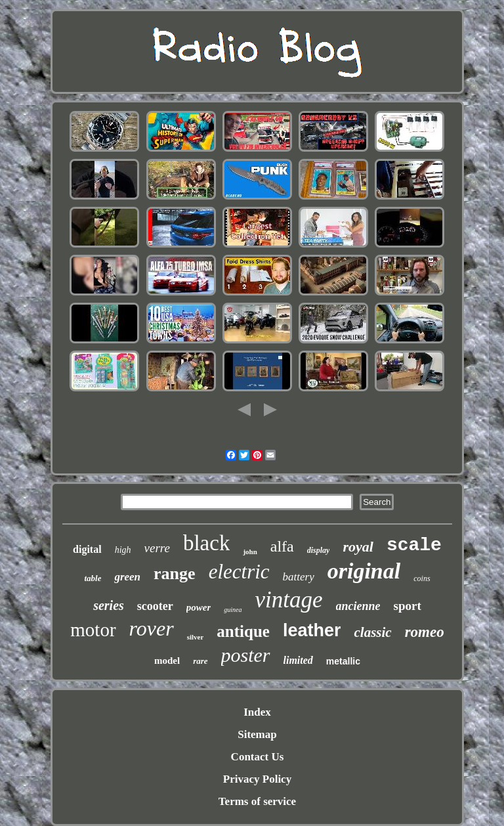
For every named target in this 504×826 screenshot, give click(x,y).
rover (152, 628)
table (93, 578)
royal (358, 547)
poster (246, 655)
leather (312, 630)
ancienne (358, 606)
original (364, 571)
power (199, 607)
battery (299, 577)
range (175, 574)
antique (243, 631)
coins (422, 578)
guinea (233, 610)
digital (87, 549)
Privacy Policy (257, 779)
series (109, 605)
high (123, 550)
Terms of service (257, 801)
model (167, 661)
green (127, 577)
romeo (425, 632)
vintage (289, 600)
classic (372, 632)
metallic (343, 661)
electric (239, 572)
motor (93, 630)
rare (200, 661)
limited (298, 660)
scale (414, 545)
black (206, 543)
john (250, 552)
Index (257, 712)
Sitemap (257, 734)
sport (408, 606)
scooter (155, 606)
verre (157, 548)
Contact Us (258, 757)
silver (196, 637)
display (319, 550)
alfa (282, 546)
